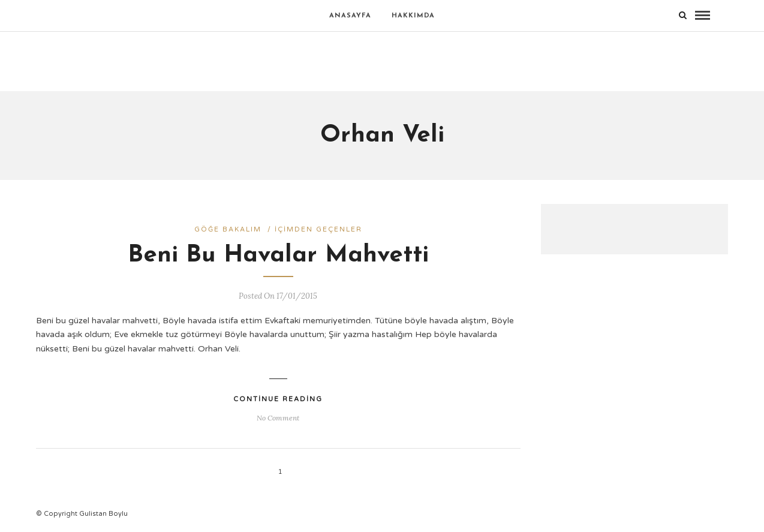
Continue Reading (278, 399)
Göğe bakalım (228, 229)
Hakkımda (413, 16)
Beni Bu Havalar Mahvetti (278, 256)
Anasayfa (350, 16)
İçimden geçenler (318, 229)
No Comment (278, 418)
